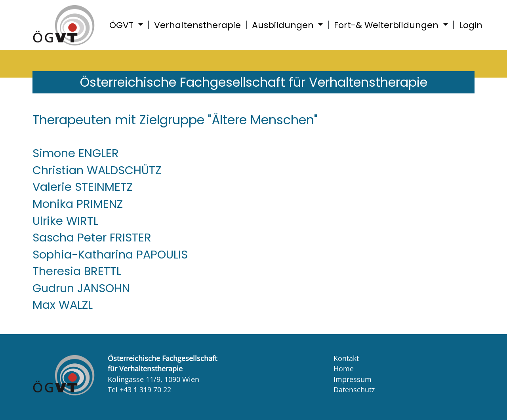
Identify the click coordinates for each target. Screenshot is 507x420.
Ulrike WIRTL (65, 221)
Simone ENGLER (76, 153)
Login (471, 25)
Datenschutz (354, 390)
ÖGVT (123, 25)
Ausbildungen (284, 25)
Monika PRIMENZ (78, 204)
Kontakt (346, 358)
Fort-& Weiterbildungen (387, 25)
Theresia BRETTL (77, 271)
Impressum (353, 379)
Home (344, 369)
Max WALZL (63, 305)
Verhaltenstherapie (197, 25)
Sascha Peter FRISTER (92, 238)
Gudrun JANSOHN (81, 288)
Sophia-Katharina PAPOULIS (110, 255)
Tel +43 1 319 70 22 (139, 390)
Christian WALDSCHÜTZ (97, 170)
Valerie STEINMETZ (83, 187)
